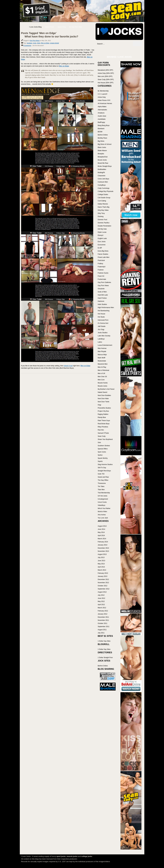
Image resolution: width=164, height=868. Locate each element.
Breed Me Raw (103, 163)
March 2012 (102, 608)
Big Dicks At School (105, 144)
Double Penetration (105, 226)
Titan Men (101, 490)
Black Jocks (102, 147)
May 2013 (101, 564)
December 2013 (103, 548)
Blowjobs (101, 154)
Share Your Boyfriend (105, 439)
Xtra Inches (102, 515)
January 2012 (103, 614)
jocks (35, 43)
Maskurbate (102, 361)
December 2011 (103, 617)
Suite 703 (101, 474)
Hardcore (101, 301)
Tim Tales (101, 486)
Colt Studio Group (104, 198)
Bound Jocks (102, 160)
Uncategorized (103, 499)
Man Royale (102, 351)
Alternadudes (102, 110)
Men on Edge (45, 43)
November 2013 (103, 551)
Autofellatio (102, 119)
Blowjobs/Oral (103, 157)
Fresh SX (101, 276)
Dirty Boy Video (103, 210)
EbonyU (101, 235)
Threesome (102, 483)
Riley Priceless (103, 427)
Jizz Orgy (101, 329)
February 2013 (103, 573)
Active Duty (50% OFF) (106, 73)
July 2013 (101, 557)
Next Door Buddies (104, 395)
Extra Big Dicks (103, 251)
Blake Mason (102, 151)
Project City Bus (103, 411)
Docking (101, 216)
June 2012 (101, 598)
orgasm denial (54, 43)
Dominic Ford (102, 220)
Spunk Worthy (103, 458)
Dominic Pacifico (104, 223)
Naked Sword (103, 392)
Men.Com (101, 380)
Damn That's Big (104, 207)
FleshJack (101, 260)
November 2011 (103, 620)
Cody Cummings (104, 188)
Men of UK (102, 373)
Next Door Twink (104, 402)
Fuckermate (102, 279)
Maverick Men (103, 364)
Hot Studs (101, 317)
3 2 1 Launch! (103, 94)
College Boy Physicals (106, 191)
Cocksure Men (103, 182)
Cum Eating (102, 201)
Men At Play (102, 367)
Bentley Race (102, 138)
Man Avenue (102, 348)
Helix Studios (102, 304)
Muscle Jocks (103, 386)
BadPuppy (101, 122)
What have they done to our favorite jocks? (51, 36)
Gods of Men (102, 292)
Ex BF (100, 248)
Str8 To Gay (102, 468)
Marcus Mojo (102, 355)
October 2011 (103, 623)
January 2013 (103, 576)
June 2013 (101, 561)
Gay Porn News (35, 41)
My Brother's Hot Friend (106, 389)
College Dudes (103, 195)
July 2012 (101, 595)
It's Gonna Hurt (103, 323)
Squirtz (100, 461)
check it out (68, 366)
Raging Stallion (103, 414)
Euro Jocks (102, 242)
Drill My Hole (102, 229)
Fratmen (101, 270)
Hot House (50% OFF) (106, 83)
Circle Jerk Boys (103, 179)
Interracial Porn (103, 320)
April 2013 (101, 567)
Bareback (101, 129)
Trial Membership (104, 493)
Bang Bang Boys (104, 125)
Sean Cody (102, 436)
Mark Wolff (102, 358)
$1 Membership (103, 91)
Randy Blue (102, 417)
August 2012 (102, 592)
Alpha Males (102, 107)
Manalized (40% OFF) (105, 70)
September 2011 (104, 627)
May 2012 (101, 601)
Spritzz (100, 455)
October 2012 (103, 586)
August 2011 (102, 630)
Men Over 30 (102, 377)
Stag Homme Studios (105, 464)
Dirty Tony (101, 213)
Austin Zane (102, 116)
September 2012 (104, 589)
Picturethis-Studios (104, 408)
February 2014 (103, 542)
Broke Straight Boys (105, 166)
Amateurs (101, 113)
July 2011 (101, 633)
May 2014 (101, 532)
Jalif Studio (102, 326)
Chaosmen (102, 176)
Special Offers (103, 449)
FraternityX (102, 267)
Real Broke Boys (104, 424)
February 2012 (103, 611)
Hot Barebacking (104, 311)
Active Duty (102, 97)
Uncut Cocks (102, 502)
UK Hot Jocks (103, 496)
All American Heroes (105, 103)
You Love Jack (103, 518)
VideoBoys (102, 505)
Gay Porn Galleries (104, 282)
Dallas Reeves (103, 204)
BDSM (100, 132)
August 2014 (102, 526)
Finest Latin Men (104, 257)
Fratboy (100, 264)
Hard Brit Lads (103, 295)
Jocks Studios (103, 333)
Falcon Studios (103, 254)
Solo (99, 443)
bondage (30, 43)
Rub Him (101, 430)
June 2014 (101, 529)
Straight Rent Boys (104, 471)
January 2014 (103, 545)
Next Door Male (103, 399)
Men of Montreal (103, 370)
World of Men (102, 512)
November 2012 (103, 583)
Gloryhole (101, 289)
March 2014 (102, 539)
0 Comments (27, 46)
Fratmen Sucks (103, 273)
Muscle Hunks (103, 383)
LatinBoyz (101, 339)
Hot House (102, 314)
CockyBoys (102, 185)
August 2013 (102, 554)
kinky (39, 43)
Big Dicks (101, 141)
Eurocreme (102, 245)
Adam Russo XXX (104, 100)
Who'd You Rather (104, 508)
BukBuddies (102, 169)
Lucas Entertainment (105, 345)
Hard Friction (102, 298)
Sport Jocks (102, 452)
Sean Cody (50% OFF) (106, 80)
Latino (100, 342)
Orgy (100, 405)
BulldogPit (101, 173)
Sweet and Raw (103, 477)
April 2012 (101, 605)
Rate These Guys (104, 421)
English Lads (102, 238)
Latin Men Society (104, 336)
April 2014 (101, 536)
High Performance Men (106, 308)
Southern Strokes (104, 446)
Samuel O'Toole (103, 433)
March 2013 (102, 570)
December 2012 (103, 579)
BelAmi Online (103, 135)
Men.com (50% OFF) (105, 76)
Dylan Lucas (102, 232)
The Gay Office (103, 480)
